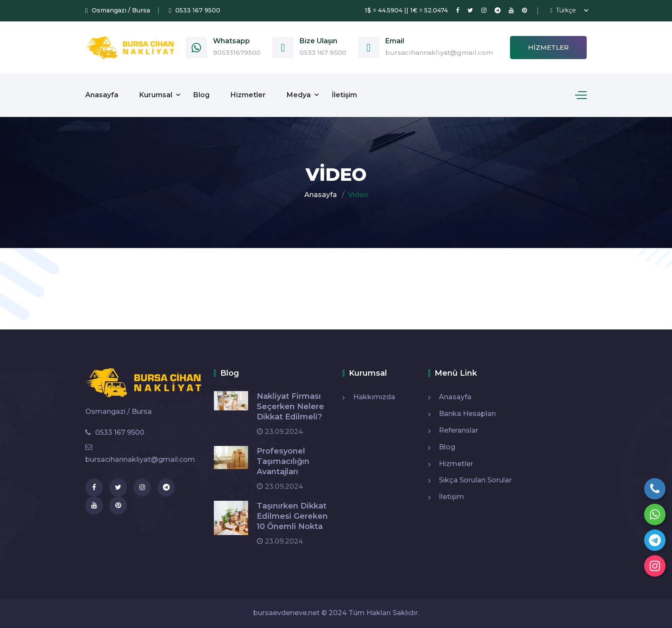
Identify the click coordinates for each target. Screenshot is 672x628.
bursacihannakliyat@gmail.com (439, 52)
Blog (201, 95)
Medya (299, 95)
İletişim (344, 95)
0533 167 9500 (323, 52)
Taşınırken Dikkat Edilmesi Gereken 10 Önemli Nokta (292, 516)
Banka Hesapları (467, 414)
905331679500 (237, 52)
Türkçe (563, 10)
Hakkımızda (374, 397)
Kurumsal (156, 95)
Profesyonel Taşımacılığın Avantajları (283, 461)
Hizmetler (548, 47)
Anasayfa (102, 95)
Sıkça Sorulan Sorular (475, 480)
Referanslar (459, 430)
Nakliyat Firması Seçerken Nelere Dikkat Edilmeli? (290, 407)
